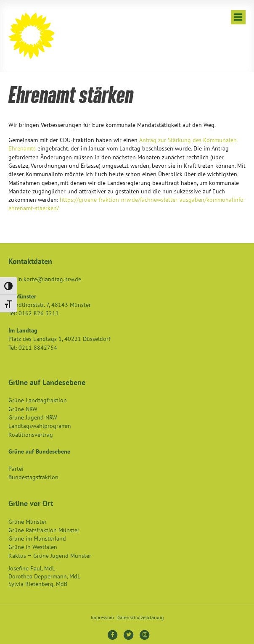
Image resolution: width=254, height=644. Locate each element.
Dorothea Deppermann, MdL (44, 576)
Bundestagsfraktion (33, 477)
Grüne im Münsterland (37, 538)
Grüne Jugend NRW (33, 417)
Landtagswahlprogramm (40, 426)
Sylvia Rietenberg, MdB (38, 584)
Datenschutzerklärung (140, 617)
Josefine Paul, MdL (32, 568)
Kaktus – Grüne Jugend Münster (50, 556)
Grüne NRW (23, 409)
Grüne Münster (28, 522)
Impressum (102, 617)
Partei (16, 469)
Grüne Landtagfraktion (38, 400)
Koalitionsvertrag (31, 435)
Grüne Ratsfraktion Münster (44, 530)
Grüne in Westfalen (33, 547)
